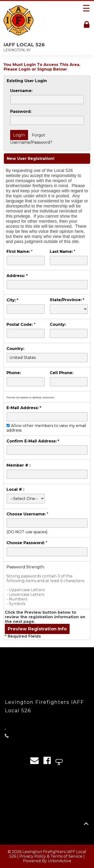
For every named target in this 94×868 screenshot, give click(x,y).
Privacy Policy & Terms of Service (51, 856)
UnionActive (60, 861)
